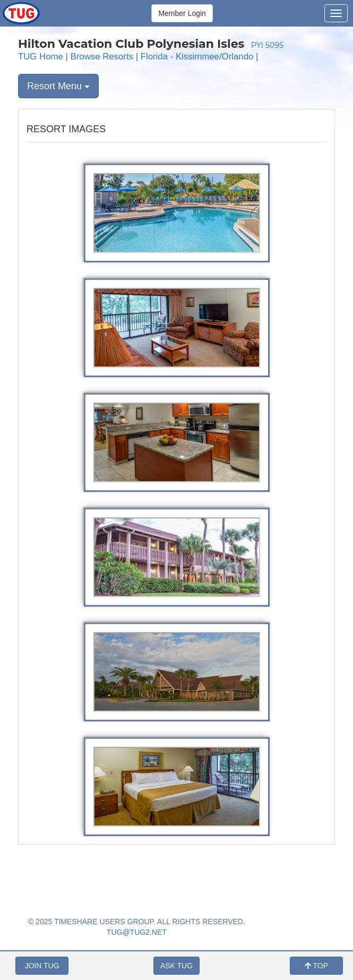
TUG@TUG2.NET (137, 932)
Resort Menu (58, 86)
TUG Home (41, 57)
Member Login (182, 13)
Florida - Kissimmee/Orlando (197, 57)
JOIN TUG (42, 966)
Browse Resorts (102, 57)
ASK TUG (177, 966)
